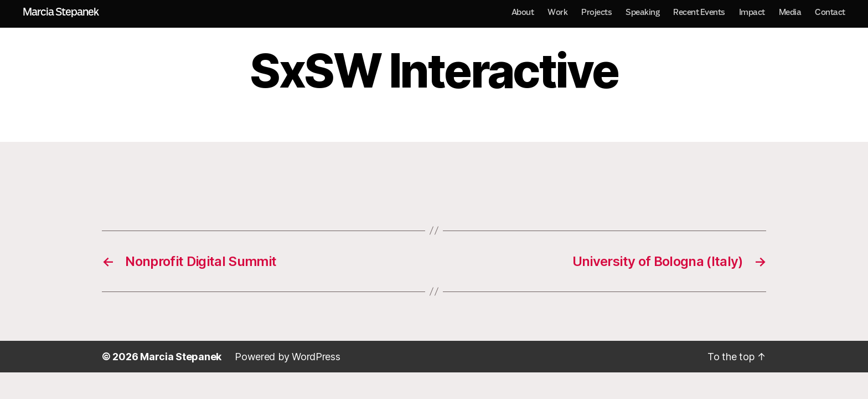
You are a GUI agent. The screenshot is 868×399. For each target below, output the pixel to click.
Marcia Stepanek (61, 12)
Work (557, 12)
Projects (596, 12)
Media (790, 12)
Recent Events (699, 12)
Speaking (642, 12)
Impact (752, 12)
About (523, 12)
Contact (830, 12)
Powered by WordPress (288, 357)
